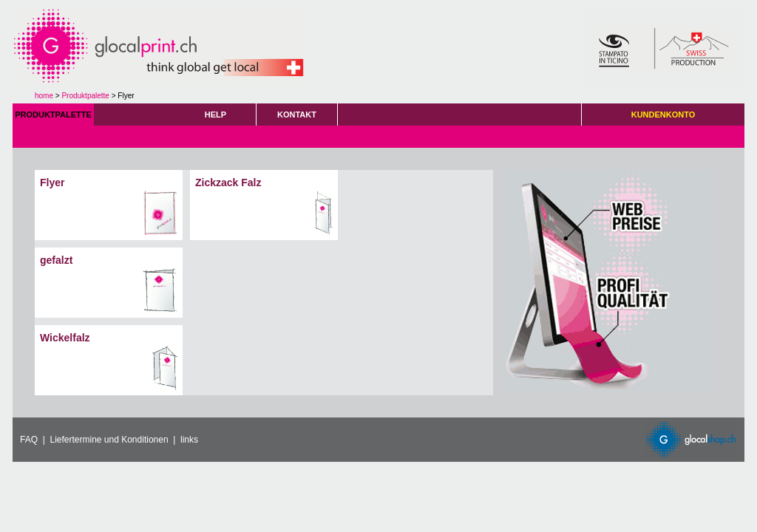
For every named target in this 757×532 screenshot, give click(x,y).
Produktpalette (85, 96)
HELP (215, 115)
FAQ (29, 440)
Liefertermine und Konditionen (109, 440)
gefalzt (56, 260)
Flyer (52, 183)
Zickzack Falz (228, 183)
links (189, 440)
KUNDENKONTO (663, 115)
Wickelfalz (65, 338)
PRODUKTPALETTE (53, 115)
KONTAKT (297, 115)
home (44, 96)
